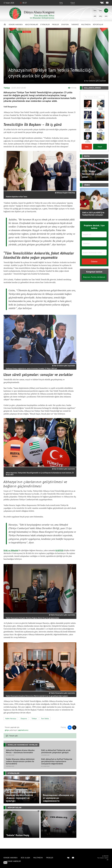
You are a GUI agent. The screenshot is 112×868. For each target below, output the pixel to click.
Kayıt (73, 3)
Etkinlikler (45, 24)
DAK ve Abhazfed (11, 552)
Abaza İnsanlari (32, 24)
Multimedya (86, 24)
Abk (95, 16)
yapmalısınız (23, 736)
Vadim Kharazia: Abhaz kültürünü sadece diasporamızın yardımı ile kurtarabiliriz (20, 767)
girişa (7, 736)
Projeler (55, 24)
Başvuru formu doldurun (94, 277)
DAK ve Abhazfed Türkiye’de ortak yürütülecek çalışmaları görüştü (56, 757)
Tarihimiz (75, 24)
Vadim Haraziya (16, 32)
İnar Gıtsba (45, 725)
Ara (106, 16)
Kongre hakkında (16, 24)
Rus (95, 11)
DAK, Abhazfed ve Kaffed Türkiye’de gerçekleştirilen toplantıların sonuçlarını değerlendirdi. (57, 767)
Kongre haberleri (14, 861)
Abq (101, 16)
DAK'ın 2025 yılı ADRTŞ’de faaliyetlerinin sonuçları (93, 214)
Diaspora (65, 24)
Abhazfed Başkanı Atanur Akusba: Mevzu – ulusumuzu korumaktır (20, 757)
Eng (101, 11)
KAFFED (59, 552)
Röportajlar (98, 24)
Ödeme (94, 261)
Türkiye (7, 88)
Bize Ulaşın (25, 858)
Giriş (61, 3)
